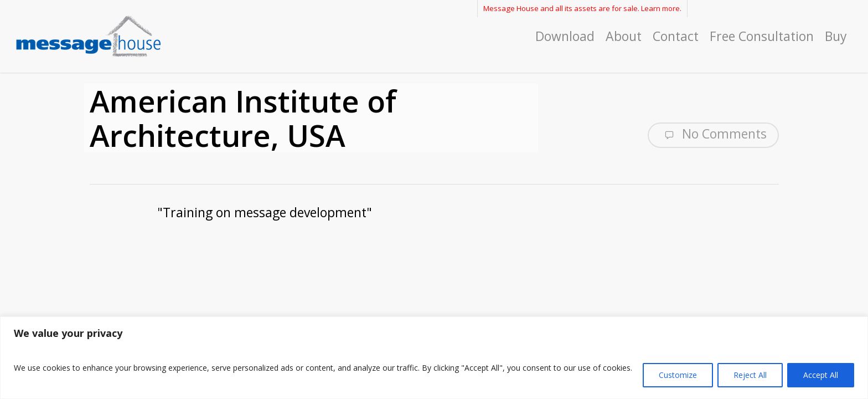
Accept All (821, 375)
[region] (434, 358)
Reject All (750, 375)
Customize (678, 375)
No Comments (713, 134)
